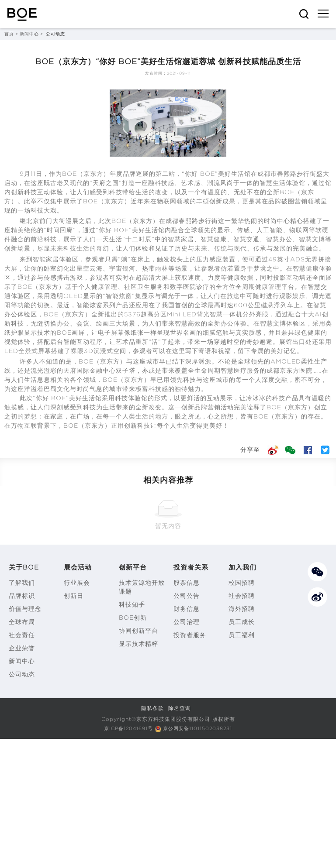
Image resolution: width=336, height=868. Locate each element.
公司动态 (22, 674)
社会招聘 (242, 596)
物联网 (167, 201)
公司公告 (187, 596)
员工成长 (242, 622)
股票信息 (187, 583)
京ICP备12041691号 (126, 728)
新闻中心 (29, 34)
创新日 (74, 596)
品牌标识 (22, 596)
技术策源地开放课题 (142, 587)
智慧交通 (246, 239)
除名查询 (180, 708)
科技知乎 (132, 604)
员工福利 (242, 635)
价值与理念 (25, 609)
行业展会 (77, 583)
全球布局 (22, 622)
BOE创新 (133, 618)
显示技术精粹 (139, 644)
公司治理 (187, 622)
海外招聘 (242, 609)
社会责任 (22, 635)
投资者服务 (190, 635)
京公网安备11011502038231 (200, 728)
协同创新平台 (139, 631)
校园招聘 (242, 583)
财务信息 (187, 609)
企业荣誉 (22, 648)
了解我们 (22, 583)
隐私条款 (152, 708)
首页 (9, 34)
